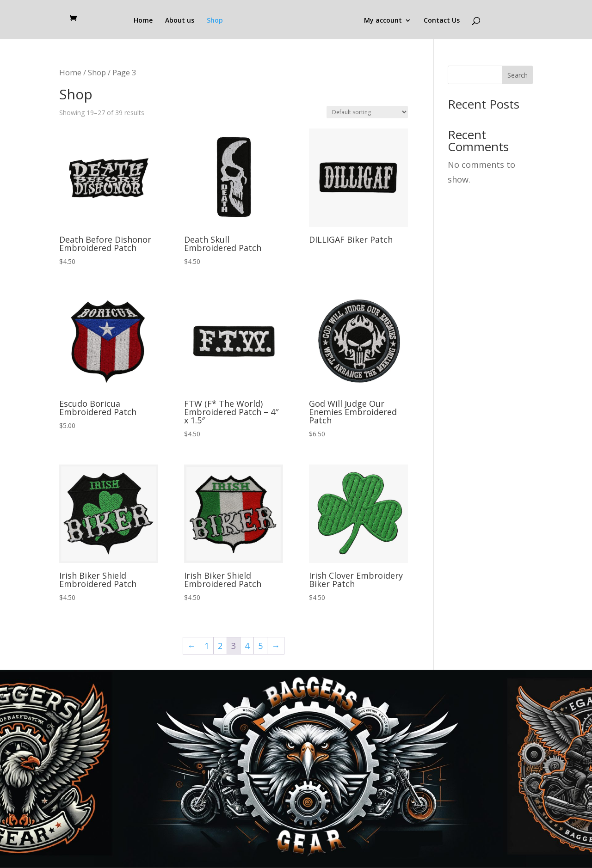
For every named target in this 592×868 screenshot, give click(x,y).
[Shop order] (367, 112)
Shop (215, 21)
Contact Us (442, 21)
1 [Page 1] (207, 646)
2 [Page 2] (220, 646)
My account (383, 21)
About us (180, 21)
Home (143, 21)
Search (518, 75)
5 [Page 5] (260, 646)
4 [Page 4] (247, 646)
